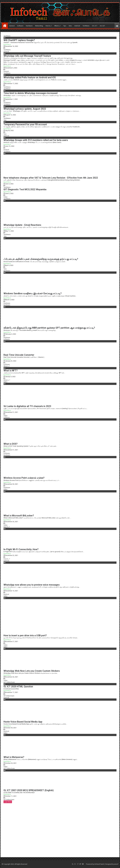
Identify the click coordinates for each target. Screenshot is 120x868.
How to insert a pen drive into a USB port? (25, 636)
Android (77, 26)
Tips (65, 26)
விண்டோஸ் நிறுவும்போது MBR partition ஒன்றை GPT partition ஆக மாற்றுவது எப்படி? (49, 328)
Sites (70, 26)
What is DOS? (10, 444)
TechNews (86, 26)
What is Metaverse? (14, 757)
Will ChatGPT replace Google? (19, 40)
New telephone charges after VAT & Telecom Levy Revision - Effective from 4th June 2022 (51, 178)
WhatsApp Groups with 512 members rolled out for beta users (36, 140)
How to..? (49, 26)
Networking (39, 26)
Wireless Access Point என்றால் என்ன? (24, 478)
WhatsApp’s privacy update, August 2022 (25, 109)
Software (20, 26)
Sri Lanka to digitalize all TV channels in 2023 (27, 406)
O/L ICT (95, 26)
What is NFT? (10, 371)
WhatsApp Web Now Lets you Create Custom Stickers (32, 671)
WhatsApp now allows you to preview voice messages (32, 585)
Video (6, 197)
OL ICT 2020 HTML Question (18, 687)
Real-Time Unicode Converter (19, 355)
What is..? (57, 26)
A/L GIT (102, 26)
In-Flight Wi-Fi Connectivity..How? (21, 549)
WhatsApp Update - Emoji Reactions (22, 225)
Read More (7, 44)
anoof (116, 864)
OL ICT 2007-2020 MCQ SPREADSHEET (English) (29, 790)
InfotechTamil (99, 864)
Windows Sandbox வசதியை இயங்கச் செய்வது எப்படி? (33, 293)
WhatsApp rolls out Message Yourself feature (27, 56)
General (12, 26)
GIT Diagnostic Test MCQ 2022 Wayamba (25, 189)
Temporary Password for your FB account (25, 125)
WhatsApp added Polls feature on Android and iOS (30, 78)
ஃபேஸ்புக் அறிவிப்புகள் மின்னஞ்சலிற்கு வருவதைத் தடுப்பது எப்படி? (41, 259)
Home (5, 25)
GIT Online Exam (9, 682)
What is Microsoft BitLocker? (19, 516)
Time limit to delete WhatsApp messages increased (30, 93)
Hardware (29, 26)
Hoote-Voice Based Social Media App (23, 722)
